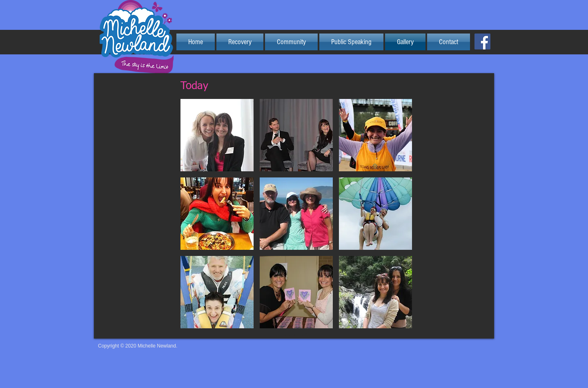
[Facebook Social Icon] (482, 41)
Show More (296, 334)
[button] (217, 135)
